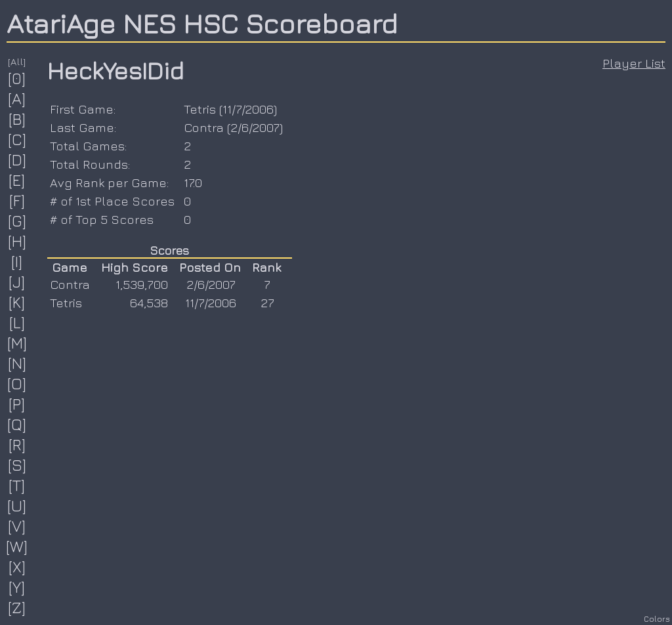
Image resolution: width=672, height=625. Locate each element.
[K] (17, 302)
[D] (17, 160)
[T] (17, 485)
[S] (17, 465)
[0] (17, 78)
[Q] (17, 424)
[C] (17, 139)
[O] (17, 383)
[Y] (17, 587)
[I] (17, 261)
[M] (17, 343)
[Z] (17, 607)
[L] (17, 322)
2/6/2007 (255, 127)
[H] (17, 241)
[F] (17, 200)
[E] (17, 180)
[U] (17, 506)
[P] (17, 404)
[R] (17, 444)
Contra (204, 127)
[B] (17, 119)
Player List (634, 63)
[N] (17, 363)
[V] (17, 526)
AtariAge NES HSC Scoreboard (202, 23)
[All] (17, 61)
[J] (17, 282)
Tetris (200, 109)
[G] (17, 221)
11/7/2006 (248, 109)
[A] (17, 98)
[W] (17, 546)
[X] (17, 567)
